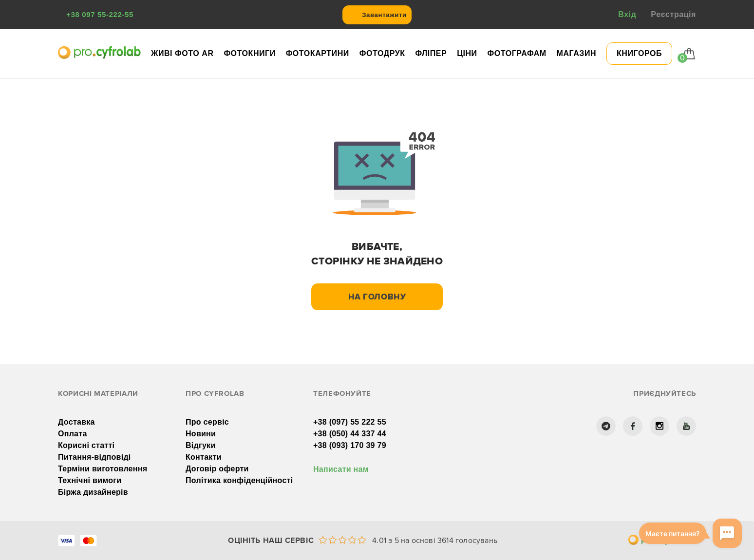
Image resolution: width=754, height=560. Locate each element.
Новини (201, 434)
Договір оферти (217, 469)
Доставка (76, 422)
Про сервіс (207, 422)
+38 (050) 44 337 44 (350, 434)
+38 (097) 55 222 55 (350, 422)
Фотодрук (382, 53)
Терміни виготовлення (103, 469)
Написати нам (341, 469)
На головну (377, 297)
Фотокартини (318, 53)
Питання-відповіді (94, 457)
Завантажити (384, 15)
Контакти (204, 457)
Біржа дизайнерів (93, 492)
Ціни (467, 53)
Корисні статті (86, 445)
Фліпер (431, 53)
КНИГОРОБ (639, 53)
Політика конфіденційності (239, 480)
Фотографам (517, 53)
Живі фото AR (182, 53)
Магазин (577, 53)
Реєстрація (673, 14)
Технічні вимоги (90, 480)
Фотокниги (249, 53)
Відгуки (201, 445)
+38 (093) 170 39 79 (350, 445)
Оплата (73, 434)
